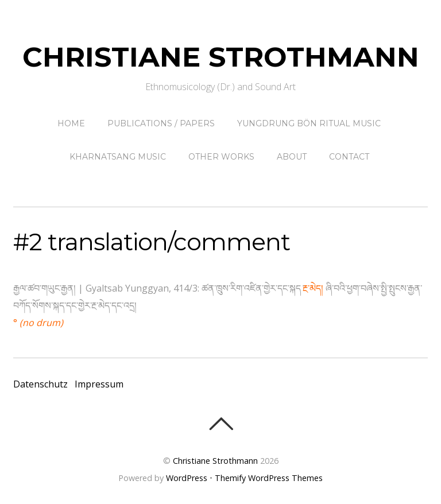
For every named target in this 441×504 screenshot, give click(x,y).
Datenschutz (40, 384)
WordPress (187, 478)
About (292, 157)
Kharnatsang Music (118, 157)
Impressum (99, 384)
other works (221, 157)
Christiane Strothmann (215, 461)
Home (71, 123)
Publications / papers (161, 123)
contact (349, 157)
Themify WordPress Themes (269, 478)
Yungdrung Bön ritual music (309, 123)
